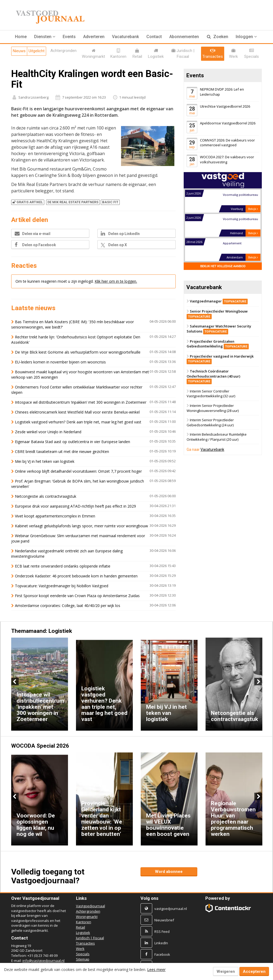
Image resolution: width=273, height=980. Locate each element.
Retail (81, 927)
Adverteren (94, 37)
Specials (83, 954)
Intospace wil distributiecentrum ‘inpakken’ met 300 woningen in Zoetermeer (81, 402)
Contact (154, 37)
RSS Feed (162, 932)
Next (258, 682)
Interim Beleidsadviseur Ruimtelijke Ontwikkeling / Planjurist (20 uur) (217, 437)
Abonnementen (184, 37)
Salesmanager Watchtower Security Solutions (219, 329)
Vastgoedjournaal (91, 906)
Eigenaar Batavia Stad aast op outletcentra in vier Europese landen (73, 442)
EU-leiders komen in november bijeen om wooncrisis (60, 362)
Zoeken (218, 37)
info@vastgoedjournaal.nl (43, 961)
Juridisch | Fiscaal (90, 938)
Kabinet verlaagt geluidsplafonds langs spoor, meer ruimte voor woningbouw (81, 526)
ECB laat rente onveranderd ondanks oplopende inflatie (63, 566)
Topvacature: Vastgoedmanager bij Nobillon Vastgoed (62, 586)
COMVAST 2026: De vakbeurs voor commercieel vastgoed (227, 143)
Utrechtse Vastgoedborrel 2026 (225, 106)
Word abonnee (169, 872)
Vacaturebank (125, 37)
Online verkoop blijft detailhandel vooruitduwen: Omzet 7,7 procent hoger (78, 471)
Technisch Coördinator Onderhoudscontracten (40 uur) (213, 376)
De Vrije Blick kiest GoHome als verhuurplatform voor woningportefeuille (78, 352)
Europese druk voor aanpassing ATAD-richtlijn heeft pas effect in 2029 (76, 506)
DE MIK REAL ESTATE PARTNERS (73, 202)
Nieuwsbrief (164, 920)
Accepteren (254, 971)
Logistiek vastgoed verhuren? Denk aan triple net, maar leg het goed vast (78, 422)
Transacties (85, 943)
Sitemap (83, 959)
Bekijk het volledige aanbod (223, 266)
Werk (80, 949)
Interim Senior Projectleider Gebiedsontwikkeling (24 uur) (210, 422)
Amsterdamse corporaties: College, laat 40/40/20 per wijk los (68, 606)
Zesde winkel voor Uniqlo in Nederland (48, 432)
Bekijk (253, 209)
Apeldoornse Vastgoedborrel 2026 (228, 123)
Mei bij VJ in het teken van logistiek (45, 461)
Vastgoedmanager (219, 301)
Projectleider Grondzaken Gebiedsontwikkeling (218, 344)
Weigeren (226, 971)
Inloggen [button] (246, 37)
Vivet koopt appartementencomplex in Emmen (55, 516)
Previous (15, 682)
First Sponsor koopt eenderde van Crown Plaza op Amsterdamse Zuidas (77, 596)
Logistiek (83, 933)
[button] (45, 37)
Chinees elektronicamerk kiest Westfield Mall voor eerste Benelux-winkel (77, 412)
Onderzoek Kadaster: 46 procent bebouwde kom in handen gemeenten (76, 576)
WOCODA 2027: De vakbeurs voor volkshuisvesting (227, 159)
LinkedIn (161, 943)
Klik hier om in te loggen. (116, 281)
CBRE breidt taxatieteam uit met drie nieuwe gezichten (62, 451)
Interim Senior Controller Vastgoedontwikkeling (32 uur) (211, 394)
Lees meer (156, 969)
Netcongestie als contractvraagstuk (46, 496)
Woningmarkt (87, 917)
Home (21, 37)
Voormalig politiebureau (240, 195)
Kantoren (84, 922)
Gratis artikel (28, 202)
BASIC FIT (110, 202)
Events (69, 37)
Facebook (162, 954)
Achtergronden (88, 911)
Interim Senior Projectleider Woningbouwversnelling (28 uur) (213, 408)
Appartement (232, 243)
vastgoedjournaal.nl (171, 909)
